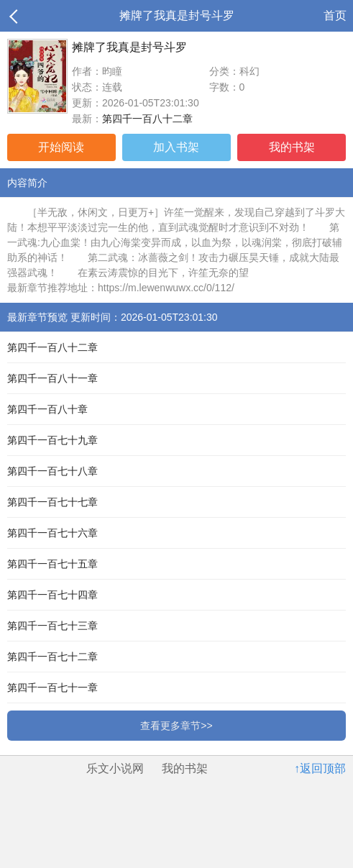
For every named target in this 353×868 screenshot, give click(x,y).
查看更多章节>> (176, 726)
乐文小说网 (115, 768)
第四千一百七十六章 (52, 533)
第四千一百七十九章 (52, 440)
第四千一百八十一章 (52, 378)
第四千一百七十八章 (52, 471)
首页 (335, 15)
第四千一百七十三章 (52, 626)
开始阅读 (61, 147)
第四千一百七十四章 (52, 595)
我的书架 (292, 147)
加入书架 (176, 147)
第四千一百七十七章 (52, 502)
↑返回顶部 (320, 768)
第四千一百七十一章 (52, 687)
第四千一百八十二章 (147, 119)
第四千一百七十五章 (52, 564)
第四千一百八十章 (47, 409)
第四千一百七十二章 (52, 657)
